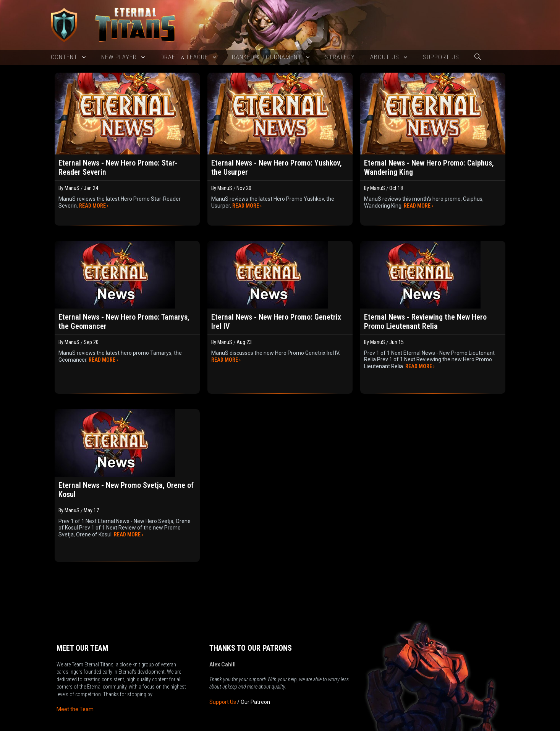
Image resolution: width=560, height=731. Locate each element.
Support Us (223, 675)
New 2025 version (242, 725)
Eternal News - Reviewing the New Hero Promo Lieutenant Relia (425, 322)
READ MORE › (94, 206)
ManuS (72, 188)
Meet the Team (75, 682)
